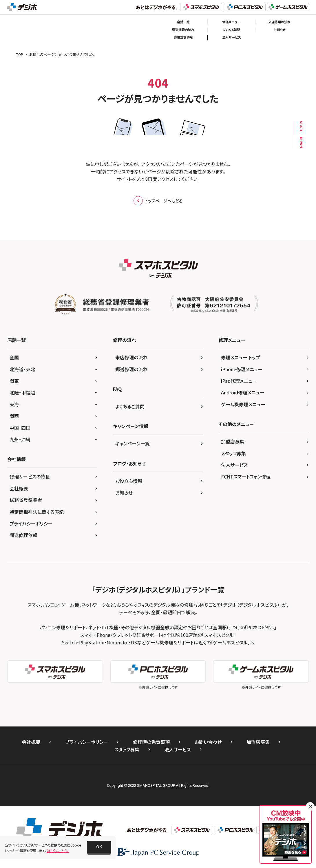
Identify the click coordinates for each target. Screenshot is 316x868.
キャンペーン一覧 (133, 443)
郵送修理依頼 (23, 535)
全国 (14, 357)
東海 (14, 404)
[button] (99, 847)
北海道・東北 (22, 369)
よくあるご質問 (130, 406)
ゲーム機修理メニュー (243, 404)
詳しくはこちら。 (58, 850)
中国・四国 (20, 428)
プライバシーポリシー (31, 523)
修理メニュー (231, 22)
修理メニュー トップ (241, 357)
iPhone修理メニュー (242, 369)
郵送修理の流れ (183, 30)
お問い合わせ (208, 742)
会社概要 (19, 488)
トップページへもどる (158, 201)
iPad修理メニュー (239, 381)
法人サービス (231, 37)
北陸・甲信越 (22, 392)
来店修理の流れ (279, 22)
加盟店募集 (233, 441)
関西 (14, 416)
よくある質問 (231, 30)
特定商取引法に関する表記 (37, 512)
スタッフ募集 (233, 453)
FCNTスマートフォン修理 (246, 476)
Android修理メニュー (243, 392)
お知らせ (279, 30)
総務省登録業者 (26, 500)
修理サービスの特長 (30, 476)
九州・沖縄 (20, 439)
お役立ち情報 (183, 37)
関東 (14, 381)
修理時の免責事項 (151, 742)
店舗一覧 (183, 22)
